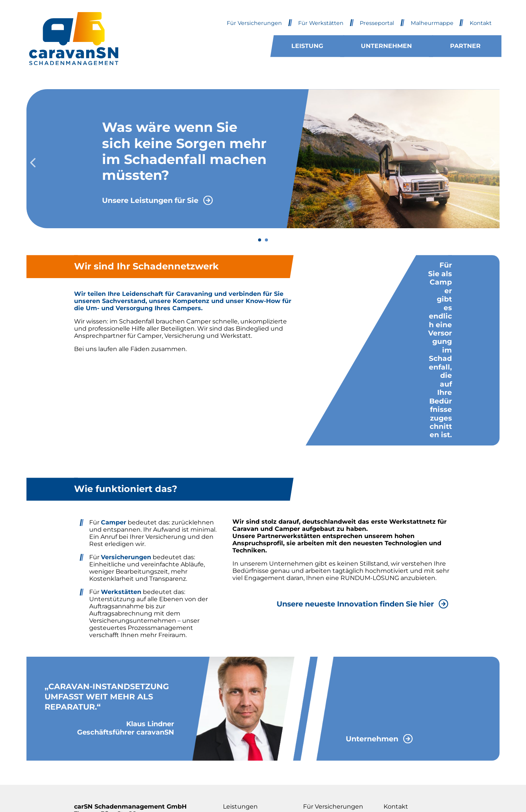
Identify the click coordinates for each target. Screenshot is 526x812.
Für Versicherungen (254, 23)
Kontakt (481, 23)
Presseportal (377, 23)
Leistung (307, 46)
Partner (465, 46)
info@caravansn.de (103, 755)
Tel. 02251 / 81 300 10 (104, 742)
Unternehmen (386, 46)
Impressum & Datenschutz (404, 731)
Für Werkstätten (321, 23)
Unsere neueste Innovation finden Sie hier (355, 511)
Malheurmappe (432, 23)
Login (392, 748)
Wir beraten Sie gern (237, 375)
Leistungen (240, 714)
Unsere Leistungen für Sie (150, 200)
